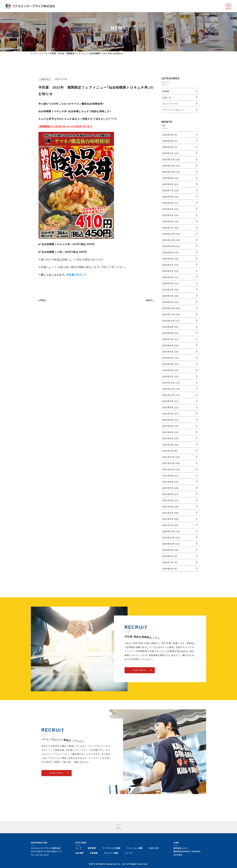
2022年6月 (170, 420)
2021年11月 (171, 463)
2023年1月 (170, 376)
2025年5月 (170, 203)
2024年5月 (170, 277)
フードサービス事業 (111, 848)
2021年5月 (170, 500)
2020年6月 (170, 568)
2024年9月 (170, 252)
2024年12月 (171, 234)
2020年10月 (171, 544)
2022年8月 (170, 407)
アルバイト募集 (111, 853)
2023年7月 (170, 339)
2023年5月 (170, 352)
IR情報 (166, 91)
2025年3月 (170, 215)
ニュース (129, 853)
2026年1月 (170, 153)
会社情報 (80, 853)
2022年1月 (170, 451)
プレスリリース (170, 104)
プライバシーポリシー (174, 110)
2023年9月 (170, 327)
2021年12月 (171, 457)
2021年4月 (170, 506)
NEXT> (150, 300)
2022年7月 (170, 414)
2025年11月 (171, 166)
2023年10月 (171, 321)
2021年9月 (170, 476)
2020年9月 (170, 550)
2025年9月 (170, 178)
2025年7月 (170, 190)
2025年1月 (170, 228)
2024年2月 (170, 296)
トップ (34, 53)
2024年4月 (170, 283)
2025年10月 (171, 172)
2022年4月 (170, 432)
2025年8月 (170, 184)
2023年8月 (170, 333)
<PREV (42, 300)
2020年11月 (171, 537)
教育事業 (92, 848)
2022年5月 (170, 426)
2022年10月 (171, 395)
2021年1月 (170, 525)
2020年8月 (170, 556)
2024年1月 (170, 302)
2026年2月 (170, 147)
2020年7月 (170, 562)
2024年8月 (170, 259)
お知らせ (167, 97)
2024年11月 (171, 240)
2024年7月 (170, 265)
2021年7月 (170, 488)
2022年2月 (170, 445)
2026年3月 (170, 141)
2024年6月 (170, 271)
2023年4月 (170, 358)
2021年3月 (170, 513)
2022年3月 (170, 438)
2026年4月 (170, 135)
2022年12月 (171, 383)
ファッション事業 (135, 848)
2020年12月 (171, 531)
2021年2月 (170, 519)
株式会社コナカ (181, 848)
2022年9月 (170, 401)
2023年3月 (170, 364)
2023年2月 (170, 370)
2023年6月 (170, 345)
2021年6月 (170, 494)
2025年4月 (170, 209)
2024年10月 (171, 246)
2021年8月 (170, 482)
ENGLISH (154, 848)
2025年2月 (170, 221)
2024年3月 (170, 290)
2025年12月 (171, 159)
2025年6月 (170, 197)
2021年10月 (171, 469)
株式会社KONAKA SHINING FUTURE (187, 853)
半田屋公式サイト (77, 275)
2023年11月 (171, 314)
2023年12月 (171, 308)
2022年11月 (171, 389)
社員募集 (94, 853)
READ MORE (140, 676)
